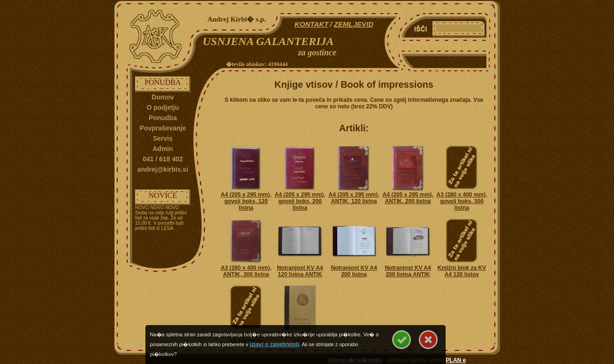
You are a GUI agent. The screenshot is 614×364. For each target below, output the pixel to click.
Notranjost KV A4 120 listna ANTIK (300, 271)
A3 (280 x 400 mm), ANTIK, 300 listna (246, 271)
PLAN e (456, 360)
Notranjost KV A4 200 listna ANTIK (408, 271)
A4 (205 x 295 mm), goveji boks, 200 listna (300, 201)
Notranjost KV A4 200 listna (354, 271)
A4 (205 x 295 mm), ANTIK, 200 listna (408, 198)
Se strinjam (402, 340)
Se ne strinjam (428, 340)
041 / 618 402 (163, 159)
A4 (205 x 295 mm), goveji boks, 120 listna (246, 201)
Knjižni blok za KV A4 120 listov (462, 271)
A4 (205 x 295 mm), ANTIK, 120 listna (354, 198)
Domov (163, 97)
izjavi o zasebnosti (274, 344)
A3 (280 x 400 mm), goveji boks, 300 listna (462, 201)
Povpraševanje (163, 128)
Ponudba (163, 118)
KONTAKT (311, 24)
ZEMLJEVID (354, 24)
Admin (163, 149)
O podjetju (163, 107)
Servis (163, 138)
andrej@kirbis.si (163, 169)
